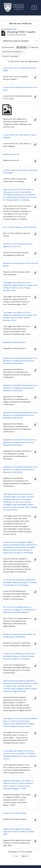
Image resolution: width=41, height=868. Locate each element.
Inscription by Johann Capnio (15, 813)
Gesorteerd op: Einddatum (12, 52)
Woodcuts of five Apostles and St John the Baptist (20, 265)
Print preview (8, 47)
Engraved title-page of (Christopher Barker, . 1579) (18, 785)
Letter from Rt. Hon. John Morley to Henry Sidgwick (20, 136)
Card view (22, 47)
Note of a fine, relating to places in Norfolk (20, 227)
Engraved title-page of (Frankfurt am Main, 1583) (19, 832)
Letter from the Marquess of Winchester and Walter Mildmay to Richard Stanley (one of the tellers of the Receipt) (19, 656)
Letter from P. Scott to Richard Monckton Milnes (20, 69)
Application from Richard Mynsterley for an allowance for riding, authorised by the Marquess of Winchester (20, 361)
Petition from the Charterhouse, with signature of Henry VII (18, 245)
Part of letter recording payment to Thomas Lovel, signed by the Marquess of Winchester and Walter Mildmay (20, 610)
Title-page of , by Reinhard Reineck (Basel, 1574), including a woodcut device (20, 722)
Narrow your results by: (21, 23)
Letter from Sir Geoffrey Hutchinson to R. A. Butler (20, 89)
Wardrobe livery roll (11, 154)
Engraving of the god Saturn (14, 342)
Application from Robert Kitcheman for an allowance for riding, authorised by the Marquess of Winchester (20, 442)
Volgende (24, 856)
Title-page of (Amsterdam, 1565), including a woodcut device (20, 502)
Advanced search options (16, 41)
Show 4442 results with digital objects (23, 61)
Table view (33, 47)
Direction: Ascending (10, 56)
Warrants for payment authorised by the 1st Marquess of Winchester (19, 636)
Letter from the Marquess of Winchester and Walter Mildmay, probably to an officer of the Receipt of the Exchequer (20, 582)
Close (14, 29)
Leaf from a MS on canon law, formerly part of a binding (20, 171)
